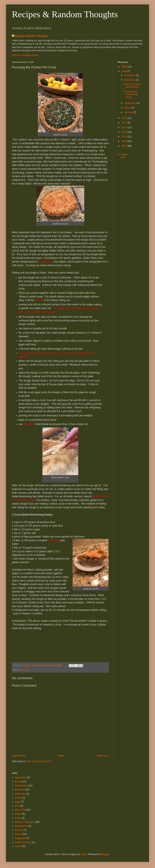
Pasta (18, 818)
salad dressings (23, 842)
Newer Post (19, 756)
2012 (124, 146)
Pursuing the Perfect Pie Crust (131, 94)
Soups (18, 834)
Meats (18, 814)
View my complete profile (25, 55)
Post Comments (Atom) (39, 761)
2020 (124, 67)
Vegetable (20, 838)
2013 (124, 141)
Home (61, 756)
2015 (124, 132)
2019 (124, 71)
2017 (124, 123)
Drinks (18, 798)
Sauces (19, 830)
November (130, 80)
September (130, 103)
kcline (84, 854)
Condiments (21, 786)
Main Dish (20, 810)
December (130, 75)
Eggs (18, 802)
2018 (124, 118)
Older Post (102, 756)
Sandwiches (21, 826)
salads (18, 846)
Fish (17, 806)
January (129, 112)
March (128, 108)
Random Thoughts (25, 822)
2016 (124, 127)
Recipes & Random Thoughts (65, 14)
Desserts (25, 670)
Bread (18, 782)
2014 (124, 137)
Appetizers (21, 778)
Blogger (105, 854)
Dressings (20, 794)
